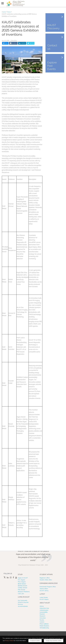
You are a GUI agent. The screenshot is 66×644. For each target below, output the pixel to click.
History (42, 606)
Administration (44, 610)
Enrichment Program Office (48, 587)
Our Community (23, 600)
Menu (3, 3)
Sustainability (44, 612)
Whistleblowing (44, 628)
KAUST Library (44, 591)
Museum (42, 614)
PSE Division (22, 590)
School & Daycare (23, 602)
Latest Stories (44, 597)
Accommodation (23, 606)
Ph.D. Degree (22, 582)
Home (4, 12)
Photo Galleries (44, 624)
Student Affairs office (46, 580)
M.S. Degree (21, 580)
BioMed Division (23, 586)
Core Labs (21, 594)
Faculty (42, 620)
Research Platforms (24, 592)
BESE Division (22, 584)
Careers (42, 622)
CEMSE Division (23, 588)
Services (20, 604)
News (9, 12)
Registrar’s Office (45, 578)
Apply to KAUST (23, 578)
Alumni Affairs (44, 589)
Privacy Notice (9, 641)
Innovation (43, 618)
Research (42, 616)
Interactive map (44, 608)
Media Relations (44, 626)
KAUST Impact (44, 599)
